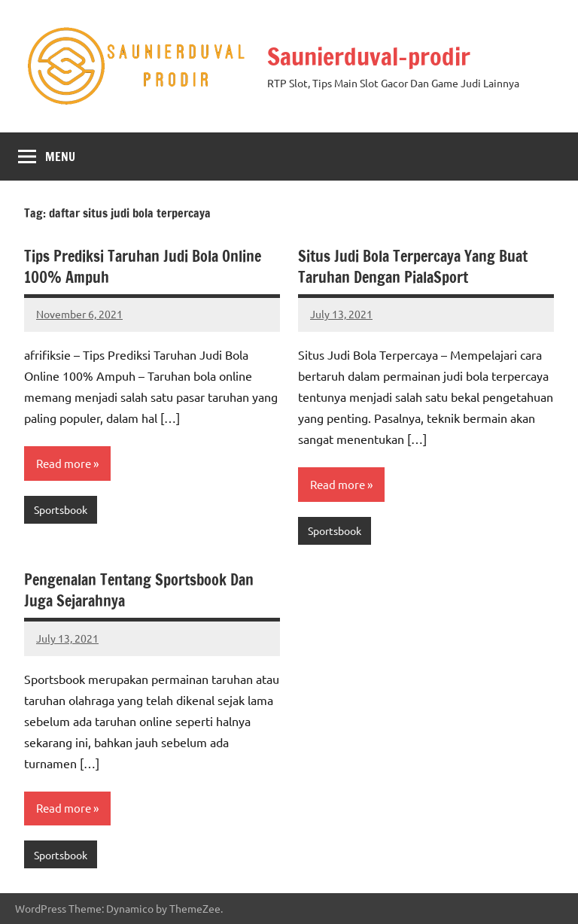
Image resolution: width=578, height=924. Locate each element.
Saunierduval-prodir (369, 56)
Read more (64, 463)
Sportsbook (61, 509)
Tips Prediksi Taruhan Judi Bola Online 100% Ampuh (143, 267)
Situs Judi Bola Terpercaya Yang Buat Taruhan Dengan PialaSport (413, 267)
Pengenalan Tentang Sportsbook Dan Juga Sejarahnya (139, 590)
